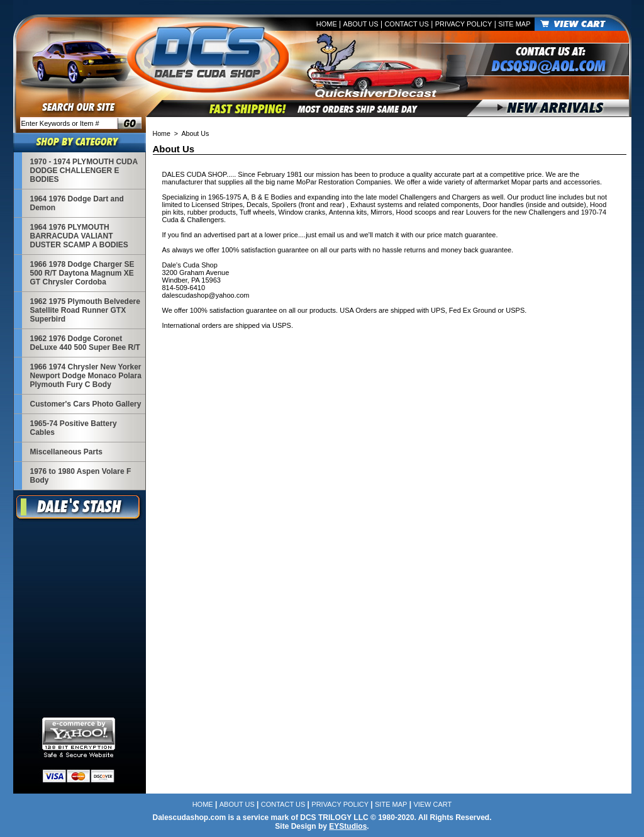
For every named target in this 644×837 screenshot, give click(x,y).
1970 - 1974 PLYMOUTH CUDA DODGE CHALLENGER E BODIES (84, 171)
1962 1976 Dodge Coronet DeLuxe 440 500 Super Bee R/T (85, 343)
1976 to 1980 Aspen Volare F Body (81, 476)
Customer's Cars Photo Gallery (86, 404)
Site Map (514, 24)
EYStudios (348, 826)
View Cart (432, 804)
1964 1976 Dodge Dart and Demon (77, 203)
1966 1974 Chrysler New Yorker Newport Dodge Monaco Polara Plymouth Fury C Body (86, 376)
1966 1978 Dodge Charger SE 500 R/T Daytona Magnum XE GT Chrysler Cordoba (82, 273)
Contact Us (407, 24)
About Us (361, 24)
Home (327, 24)
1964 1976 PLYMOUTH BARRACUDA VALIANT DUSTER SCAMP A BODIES (79, 236)
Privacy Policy (464, 24)
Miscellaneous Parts (66, 452)
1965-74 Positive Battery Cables (74, 428)
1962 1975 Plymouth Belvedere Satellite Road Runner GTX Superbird (85, 310)
